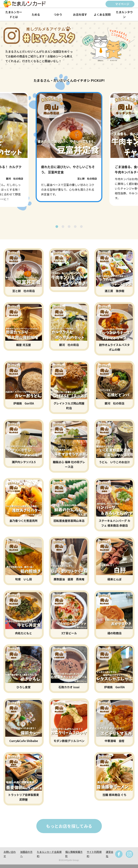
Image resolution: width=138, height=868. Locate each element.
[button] (57, 227)
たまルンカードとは (14, 14)
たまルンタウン (124, 14)
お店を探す (80, 14)
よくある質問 (102, 14)
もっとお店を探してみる (69, 826)
